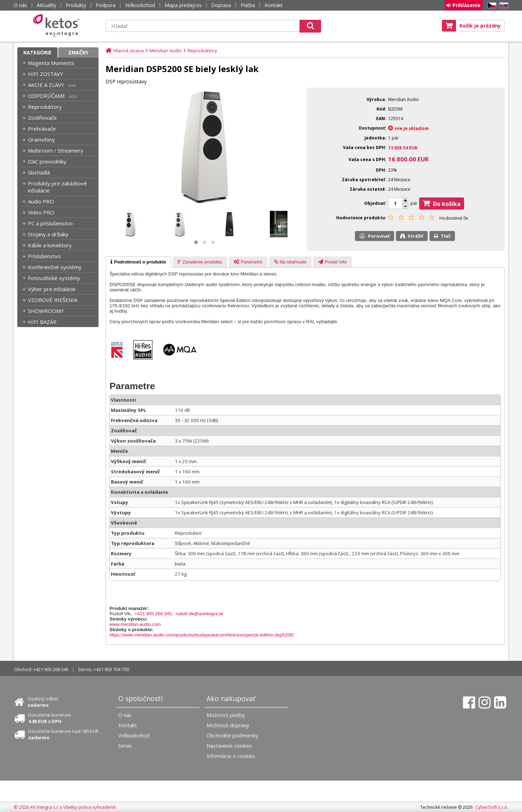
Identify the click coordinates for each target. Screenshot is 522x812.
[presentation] (138, 262)
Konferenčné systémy (55, 267)
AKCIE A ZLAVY (46, 85)
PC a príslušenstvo (50, 223)
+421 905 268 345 (153, 614)
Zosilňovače (42, 118)
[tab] (138, 262)
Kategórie (37, 52)
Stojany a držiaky (48, 234)
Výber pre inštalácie (52, 289)
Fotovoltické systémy (54, 278)
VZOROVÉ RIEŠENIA (53, 300)
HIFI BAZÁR (42, 322)
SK (503, 5)
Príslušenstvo (44, 256)
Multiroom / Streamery (56, 150)
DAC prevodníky (47, 161)
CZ (491, 5)
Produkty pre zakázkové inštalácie (57, 187)
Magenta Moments (51, 63)
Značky (78, 52)
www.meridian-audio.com (135, 624)
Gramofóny (41, 140)
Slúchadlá (39, 172)
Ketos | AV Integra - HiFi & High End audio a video (58, 25)
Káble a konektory (50, 245)
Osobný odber (43, 702)
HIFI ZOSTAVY (46, 74)
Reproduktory (45, 107)
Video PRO (41, 212)
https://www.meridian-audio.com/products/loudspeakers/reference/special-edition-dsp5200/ (202, 635)
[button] (196, 242)
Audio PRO (41, 201)
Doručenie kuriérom (50, 718)
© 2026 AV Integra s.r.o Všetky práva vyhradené (65, 807)
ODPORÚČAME (47, 96)
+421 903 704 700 (111, 669)
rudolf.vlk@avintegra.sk (199, 614)
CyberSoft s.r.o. (492, 807)
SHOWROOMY (46, 311)
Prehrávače (42, 129)
